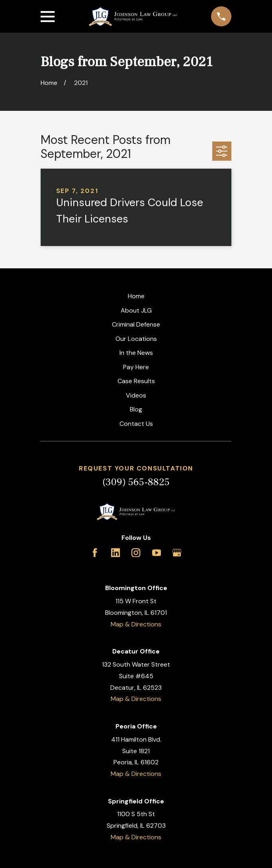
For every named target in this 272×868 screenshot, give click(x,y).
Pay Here (136, 367)
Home (136, 296)
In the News (136, 353)
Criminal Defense (136, 324)
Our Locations (136, 339)
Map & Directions (136, 624)
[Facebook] (95, 553)
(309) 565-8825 (136, 482)
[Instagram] (136, 553)
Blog (136, 409)
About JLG (136, 310)
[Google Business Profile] (177, 553)
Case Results (136, 381)
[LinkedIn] (115, 553)
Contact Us (136, 424)
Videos (136, 395)
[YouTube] (157, 553)
